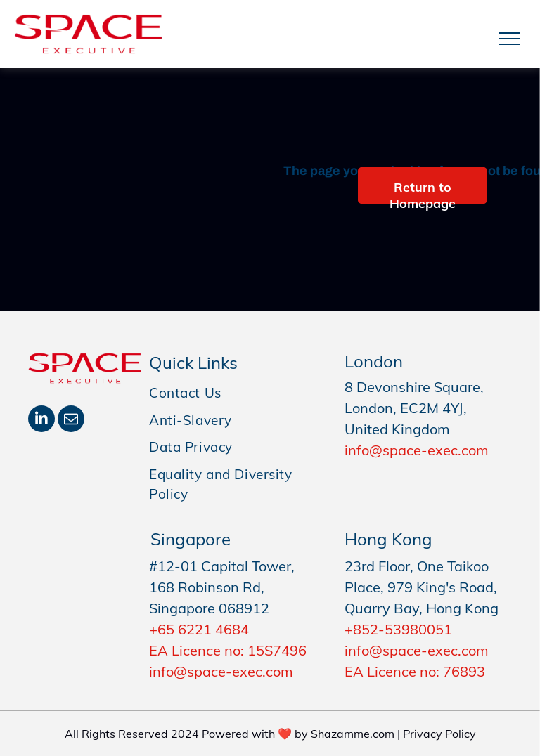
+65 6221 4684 (199, 629)
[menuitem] (236, 393)
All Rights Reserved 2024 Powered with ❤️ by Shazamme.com (230, 734)
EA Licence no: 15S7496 (228, 650)
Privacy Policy (439, 734)
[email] (71, 421)
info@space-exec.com (417, 450)
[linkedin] (41, 421)
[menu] (509, 39)
